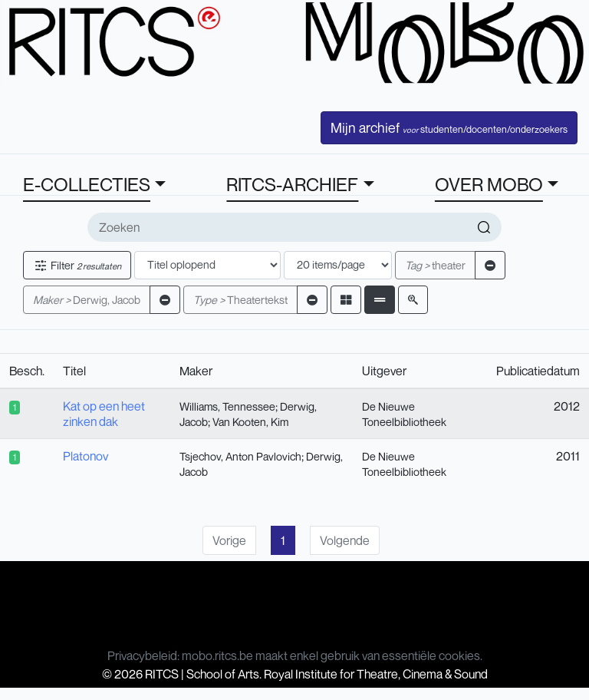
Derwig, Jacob (87, 300)
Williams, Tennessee (227, 406)
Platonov (86, 456)
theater (435, 265)
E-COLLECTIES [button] (87, 184)
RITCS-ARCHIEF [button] (292, 184)
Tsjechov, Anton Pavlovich (240, 456)
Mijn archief (449, 127)
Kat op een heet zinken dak (104, 414)
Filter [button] (77, 265)
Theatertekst (240, 300)
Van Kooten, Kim (250, 422)
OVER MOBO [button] (489, 184)
